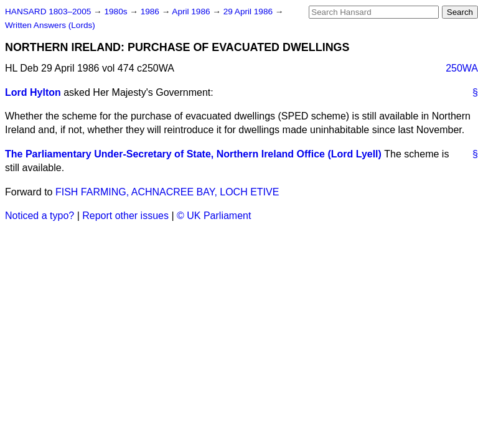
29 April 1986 (249, 12)
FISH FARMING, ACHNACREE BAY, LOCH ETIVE (167, 192)
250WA (462, 68)
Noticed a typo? (40, 216)
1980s (117, 12)
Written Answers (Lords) (50, 25)
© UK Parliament (214, 216)
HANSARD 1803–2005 (48, 12)
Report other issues (125, 216)
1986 (151, 12)
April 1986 (192, 12)
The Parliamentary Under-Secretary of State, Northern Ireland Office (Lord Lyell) (193, 154)
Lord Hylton (33, 92)
